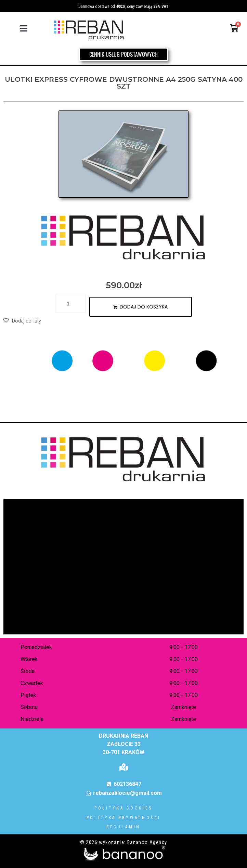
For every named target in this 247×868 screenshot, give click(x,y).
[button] (24, 28)
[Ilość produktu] (70, 303)
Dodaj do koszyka (144, 307)
